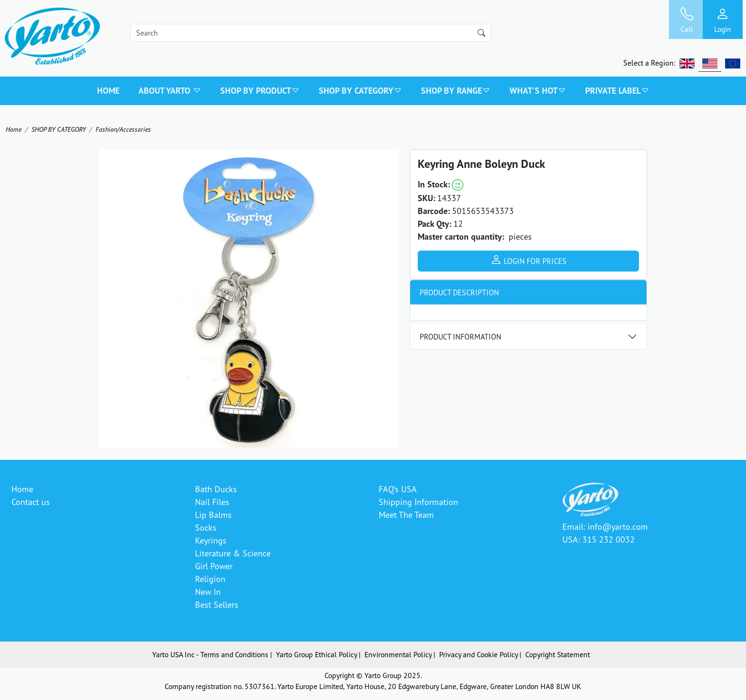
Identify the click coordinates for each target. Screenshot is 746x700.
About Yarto (170, 91)
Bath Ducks (216, 489)
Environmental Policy (398, 654)
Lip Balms (213, 515)
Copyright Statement (558, 654)
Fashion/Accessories (123, 129)
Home (108, 91)
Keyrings (211, 540)
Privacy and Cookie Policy (478, 654)
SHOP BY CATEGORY (360, 91)
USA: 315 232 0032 (599, 539)
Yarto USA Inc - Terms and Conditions (210, 654)
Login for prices (529, 260)
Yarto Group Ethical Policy (316, 654)
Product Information (461, 337)
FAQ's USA (398, 489)
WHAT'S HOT (538, 91)
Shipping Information (418, 502)
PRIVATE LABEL (617, 91)
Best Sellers (217, 604)
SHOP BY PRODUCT (260, 91)
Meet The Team (406, 515)
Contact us (31, 502)
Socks (206, 527)
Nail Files (212, 502)
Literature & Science (233, 553)
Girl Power (214, 566)
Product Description (459, 292)
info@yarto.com (618, 526)
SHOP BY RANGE (456, 91)
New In (208, 592)
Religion (210, 579)
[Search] (311, 33)
